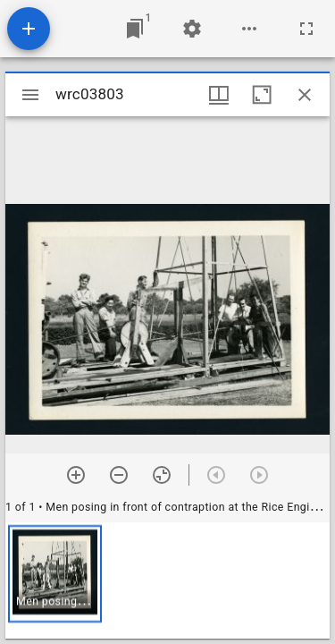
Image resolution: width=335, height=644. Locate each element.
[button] (55, 574)
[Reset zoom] (162, 475)
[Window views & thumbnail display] (219, 95)
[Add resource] (29, 29)
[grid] (167, 580)
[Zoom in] (76, 475)
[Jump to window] (135, 29)
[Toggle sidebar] (30, 95)
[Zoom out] (119, 475)
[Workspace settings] (192, 29)
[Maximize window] (262, 95)
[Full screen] (306, 29)
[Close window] (305, 95)
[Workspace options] (249, 29)
